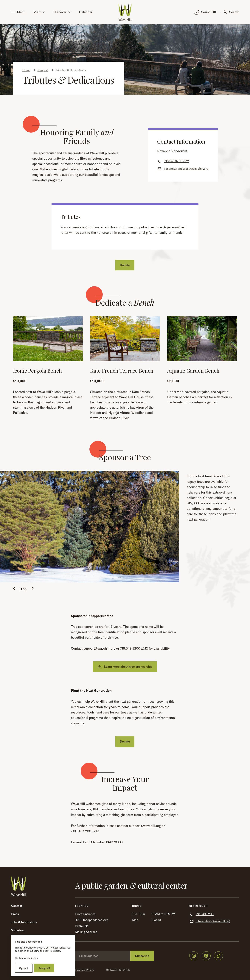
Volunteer (18, 930)
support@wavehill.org (99, 648)
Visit (39, 12)
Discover (62, 12)
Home (26, 70)
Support (43, 70)
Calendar (86, 12)
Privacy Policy (85, 970)
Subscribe (142, 956)
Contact (17, 906)
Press (15, 914)
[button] (19, 12)
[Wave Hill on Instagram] (194, 956)
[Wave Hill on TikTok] (218, 956)
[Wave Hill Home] (125, 12)
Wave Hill (116, 970)
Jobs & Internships (24, 922)
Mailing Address (86, 932)
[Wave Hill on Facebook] (206, 956)
